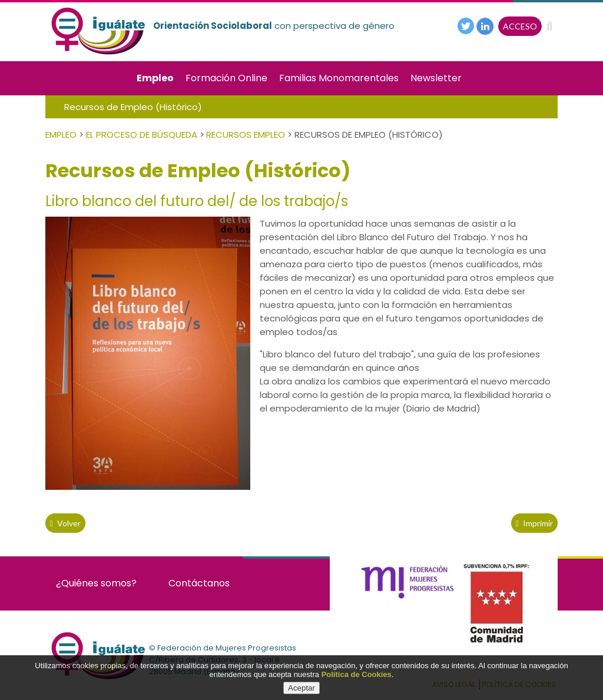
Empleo (155, 78)
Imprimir (534, 523)
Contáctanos (199, 583)
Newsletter (436, 78)
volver (65, 523)
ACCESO (520, 26)
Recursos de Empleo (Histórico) (133, 107)
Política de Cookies (357, 674)
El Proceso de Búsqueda (142, 135)
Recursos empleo (246, 135)
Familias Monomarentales (339, 78)
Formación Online (226, 78)
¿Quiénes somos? (96, 583)
